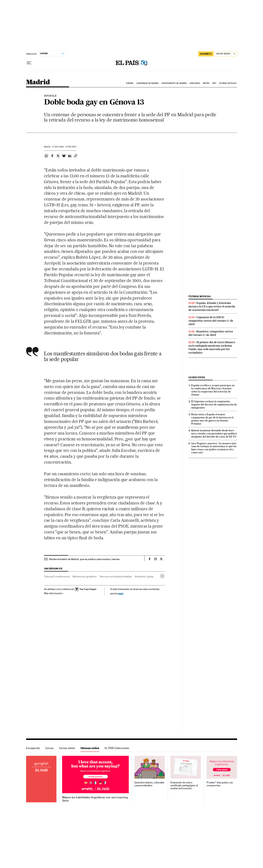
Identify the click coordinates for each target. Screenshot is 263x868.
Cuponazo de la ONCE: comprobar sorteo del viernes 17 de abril (211, 321)
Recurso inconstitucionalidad (116, 576)
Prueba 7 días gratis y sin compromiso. (220, 784)
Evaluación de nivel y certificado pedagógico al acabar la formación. (184, 785)
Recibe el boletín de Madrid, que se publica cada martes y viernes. (85, 559)
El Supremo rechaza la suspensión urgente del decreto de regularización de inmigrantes (214, 404)
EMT (214, 83)
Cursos (49, 748)
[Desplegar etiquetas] (162, 576)
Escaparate (33, 748)
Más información (54, 593)
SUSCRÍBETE (206, 54)
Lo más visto (197, 377)
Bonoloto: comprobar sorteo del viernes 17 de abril (211, 333)
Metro (206, 83)
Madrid (38, 82)
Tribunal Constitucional (57, 576)
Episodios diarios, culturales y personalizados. (149, 784)
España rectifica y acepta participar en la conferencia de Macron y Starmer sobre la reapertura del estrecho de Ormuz (213, 390)
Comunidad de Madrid (147, 83)
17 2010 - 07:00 (64, 147)
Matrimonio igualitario (85, 576)
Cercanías (195, 83)
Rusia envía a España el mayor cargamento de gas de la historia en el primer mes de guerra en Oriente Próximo (212, 419)
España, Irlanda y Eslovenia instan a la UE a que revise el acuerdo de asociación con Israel (212, 306)
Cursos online (67, 748)
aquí (121, 593)
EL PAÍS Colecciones (117, 748)
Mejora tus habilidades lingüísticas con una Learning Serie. (95, 799)
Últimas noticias (228, 83)
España (130, 83)
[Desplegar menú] (29, 63)
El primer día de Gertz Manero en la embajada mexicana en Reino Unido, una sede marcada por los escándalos (212, 347)
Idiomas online (90, 748)
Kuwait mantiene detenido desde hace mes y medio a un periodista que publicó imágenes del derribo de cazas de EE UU (214, 433)
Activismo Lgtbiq (144, 576)
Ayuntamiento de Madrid (174, 83)
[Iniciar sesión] (226, 54)
